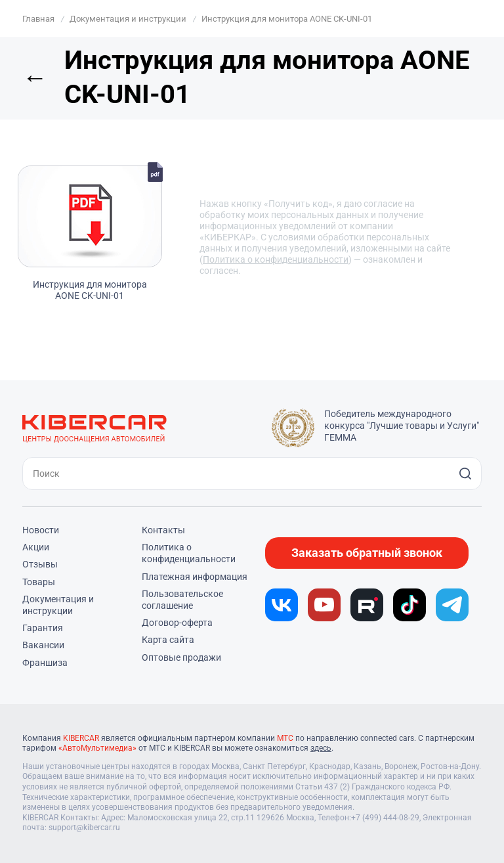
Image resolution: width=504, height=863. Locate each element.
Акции (36, 547)
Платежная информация (195, 577)
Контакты (163, 530)
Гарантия (43, 628)
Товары (39, 582)
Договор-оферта (177, 623)
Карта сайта (168, 640)
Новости (41, 530)
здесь (321, 748)
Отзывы (40, 564)
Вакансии (43, 645)
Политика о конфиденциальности (276, 259)
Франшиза (45, 663)
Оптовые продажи (181, 657)
